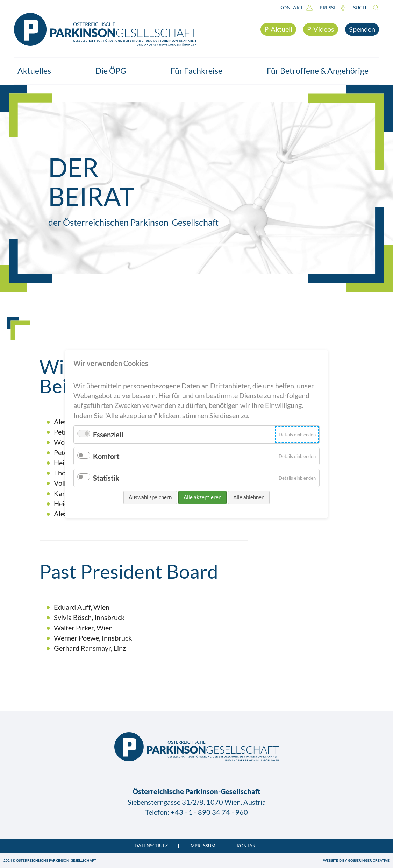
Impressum (202, 846)
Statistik (106, 478)
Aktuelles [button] (38, 71)
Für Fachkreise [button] (200, 71)
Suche (366, 8)
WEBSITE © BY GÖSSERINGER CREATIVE (356, 860)
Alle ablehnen (249, 497)
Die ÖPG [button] (114, 71)
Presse (333, 8)
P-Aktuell (278, 29)
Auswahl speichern (150, 497)
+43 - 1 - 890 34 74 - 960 (209, 812)
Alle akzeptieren (202, 497)
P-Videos (321, 29)
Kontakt (296, 8)
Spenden (362, 29)
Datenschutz (151, 846)
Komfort (106, 456)
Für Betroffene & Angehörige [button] (321, 71)
